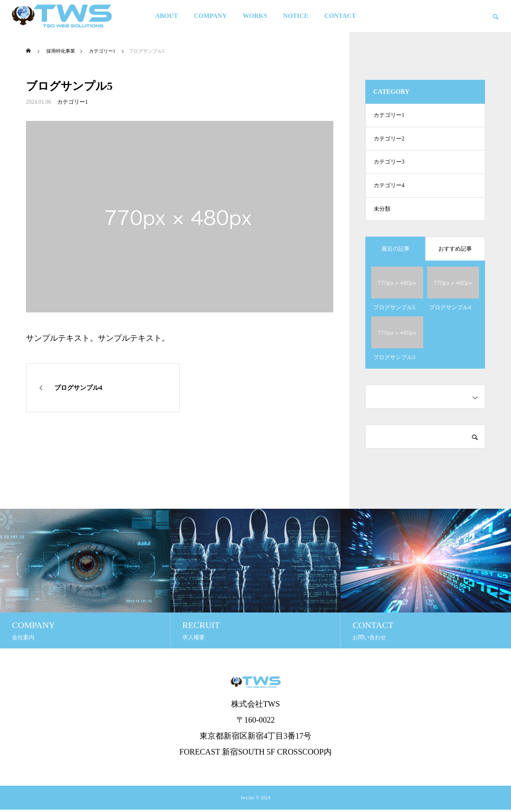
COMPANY (210, 16)
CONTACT (340, 16)
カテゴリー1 (72, 102)
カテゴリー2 (389, 139)
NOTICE (296, 16)
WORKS (255, 16)
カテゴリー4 (389, 187)
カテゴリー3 (389, 163)
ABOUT (167, 16)
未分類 (382, 211)
